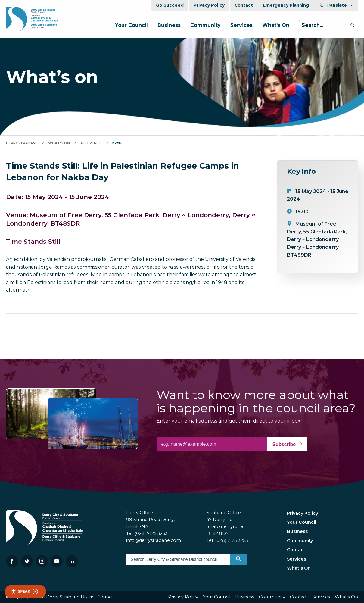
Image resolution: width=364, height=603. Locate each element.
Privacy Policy (209, 5)
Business (169, 25)
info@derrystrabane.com (154, 540)
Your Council (131, 25)
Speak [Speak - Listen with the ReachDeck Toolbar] (24, 591)
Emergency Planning (286, 5)
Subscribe (287, 444)
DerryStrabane (22, 143)
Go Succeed (170, 5)
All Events (91, 143)
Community (205, 25)
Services (241, 25)
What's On (276, 25)
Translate (336, 5)
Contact (244, 5)
